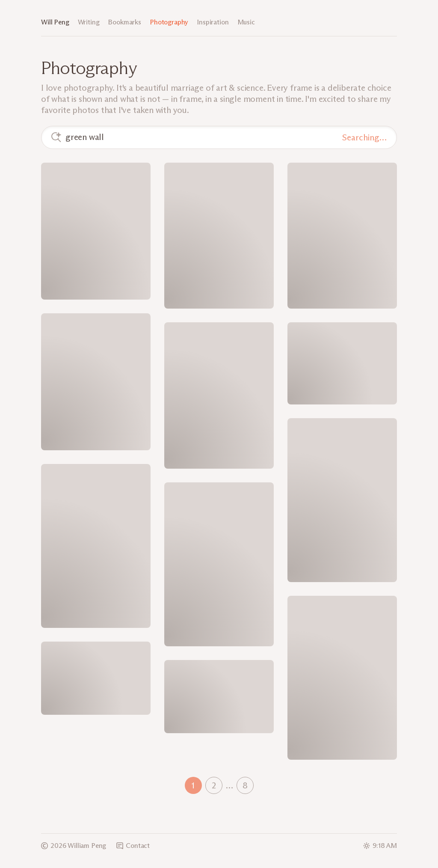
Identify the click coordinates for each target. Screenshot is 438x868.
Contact (133, 846)
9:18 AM (380, 846)
